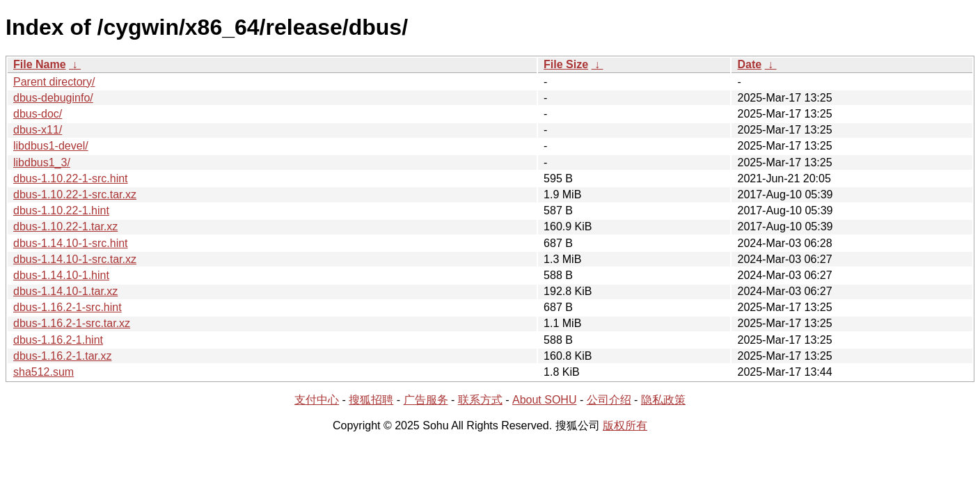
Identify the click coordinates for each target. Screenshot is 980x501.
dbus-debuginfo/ (53, 98)
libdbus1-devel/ (51, 146)
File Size (566, 64)
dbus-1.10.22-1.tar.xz (65, 226)
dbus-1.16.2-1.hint (58, 340)
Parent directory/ (54, 82)
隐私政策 (663, 400)
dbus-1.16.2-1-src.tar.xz (72, 323)
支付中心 (317, 400)
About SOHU (544, 400)
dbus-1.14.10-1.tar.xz (65, 291)
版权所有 (625, 426)
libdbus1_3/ (42, 162)
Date (749, 64)
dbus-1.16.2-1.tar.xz (62, 356)
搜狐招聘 (371, 400)
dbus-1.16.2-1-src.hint (68, 307)
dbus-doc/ (38, 114)
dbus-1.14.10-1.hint (61, 275)
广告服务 (426, 400)
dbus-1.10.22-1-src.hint (71, 178)
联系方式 (480, 400)
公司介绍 (609, 400)
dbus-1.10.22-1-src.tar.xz (75, 194)
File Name (40, 64)
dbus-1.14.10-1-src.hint (71, 243)
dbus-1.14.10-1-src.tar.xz (75, 259)
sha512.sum (44, 372)
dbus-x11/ (38, 130)
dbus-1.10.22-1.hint (61, 210)
